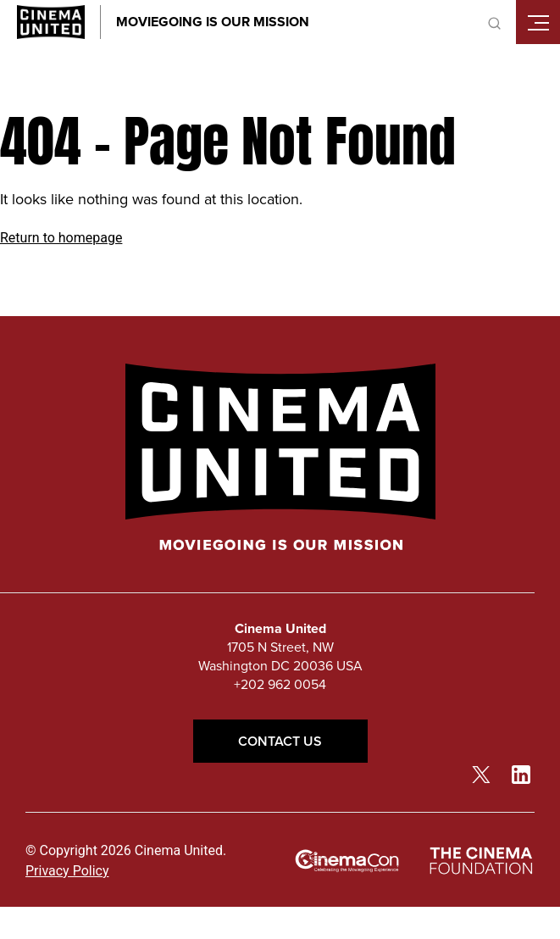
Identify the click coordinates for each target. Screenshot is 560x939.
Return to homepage (61, 238)
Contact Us (280, 741)
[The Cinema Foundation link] (480, 861)
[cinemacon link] (347, 861)
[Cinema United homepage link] (50, 22)
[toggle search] (494, 22)
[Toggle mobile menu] (538, 22)
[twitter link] (481, 774)
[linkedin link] (521, 774)
